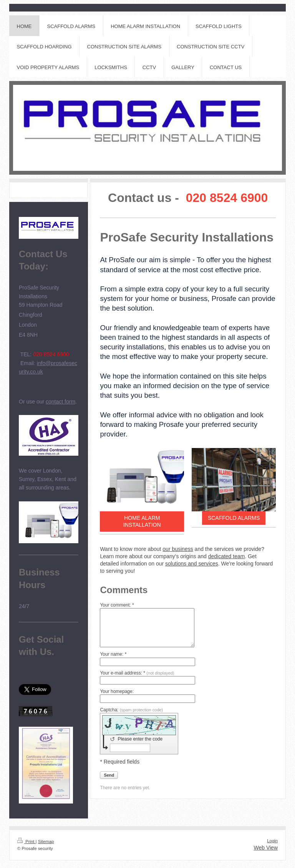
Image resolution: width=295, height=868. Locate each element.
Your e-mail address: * (137, 673)
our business (178, 549)
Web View (266, 848)
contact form (60, 402)
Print (27, 842)
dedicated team (227, 556)
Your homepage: (117, 691)
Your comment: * (117, 605)
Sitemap (46, 842)
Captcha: (131, 710)
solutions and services (192, 564)
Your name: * (113, 654)
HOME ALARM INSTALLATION (142, 522)
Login (272, 841)
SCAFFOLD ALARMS (234, 518)
